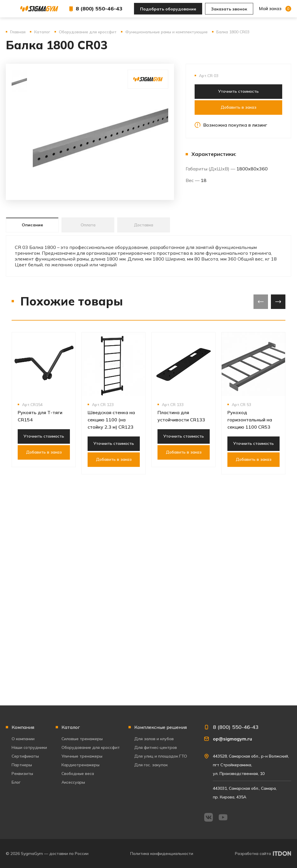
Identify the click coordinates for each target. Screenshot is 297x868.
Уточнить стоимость (238, 91)
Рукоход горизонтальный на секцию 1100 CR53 (250, 420)
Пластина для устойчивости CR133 (181, 416)
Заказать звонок (229, 9)
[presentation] (261, 302)
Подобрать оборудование (168, 9)
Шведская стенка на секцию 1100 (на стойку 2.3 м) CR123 (111, 420)
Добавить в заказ (239, 107)
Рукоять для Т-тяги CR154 (40, 416)
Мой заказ (275, 9)
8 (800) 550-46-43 (99, 9)
